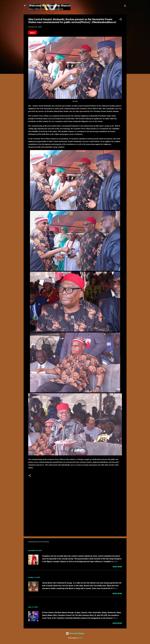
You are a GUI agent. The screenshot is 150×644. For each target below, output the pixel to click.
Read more (117, 567)
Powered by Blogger (75, 633)
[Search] (125, 6)
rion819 (80, 638)
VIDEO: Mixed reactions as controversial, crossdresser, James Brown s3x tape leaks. (68, 574)
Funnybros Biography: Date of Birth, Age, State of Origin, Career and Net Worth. (66, 547)
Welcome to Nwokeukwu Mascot (50, 6)
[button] (121, 20)
